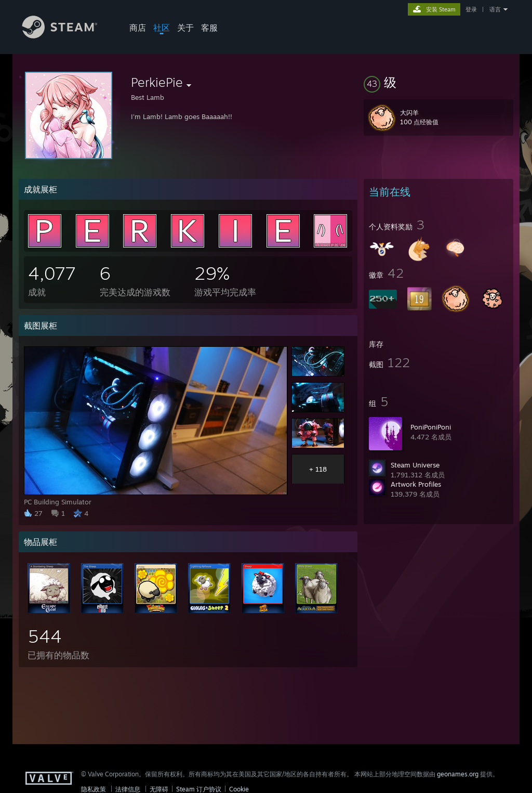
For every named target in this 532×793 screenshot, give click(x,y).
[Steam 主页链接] (68, 36)
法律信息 (128, 789)
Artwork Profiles (416, 484)
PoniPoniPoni (431, 427)
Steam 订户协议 (199, 789)
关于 (185, 28)
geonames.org (458, 774)
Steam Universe (415, 465)
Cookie (239, 789)
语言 (495, 9)
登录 (471, 9)
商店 (138, 28)
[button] (438, 82)
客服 (209, 28)
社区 (162, 28)
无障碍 (159, 789)
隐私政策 (94, 789)
